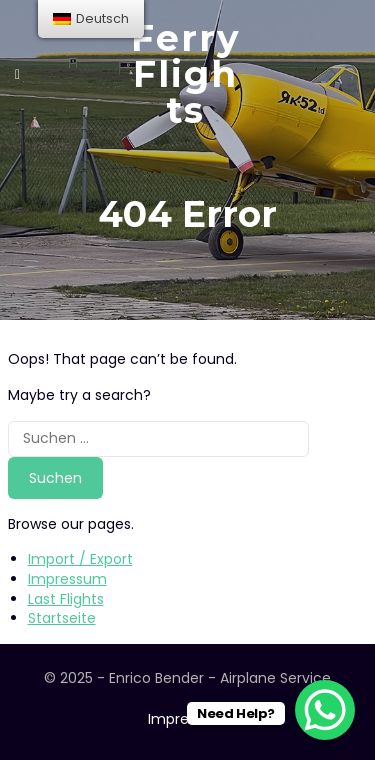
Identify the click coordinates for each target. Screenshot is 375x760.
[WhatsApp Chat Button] (325, 710)
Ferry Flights (186, 74)
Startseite (62, 618)
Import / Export (80, 559)
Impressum (67, 579)
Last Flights (66, 599)
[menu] (91, 19)
